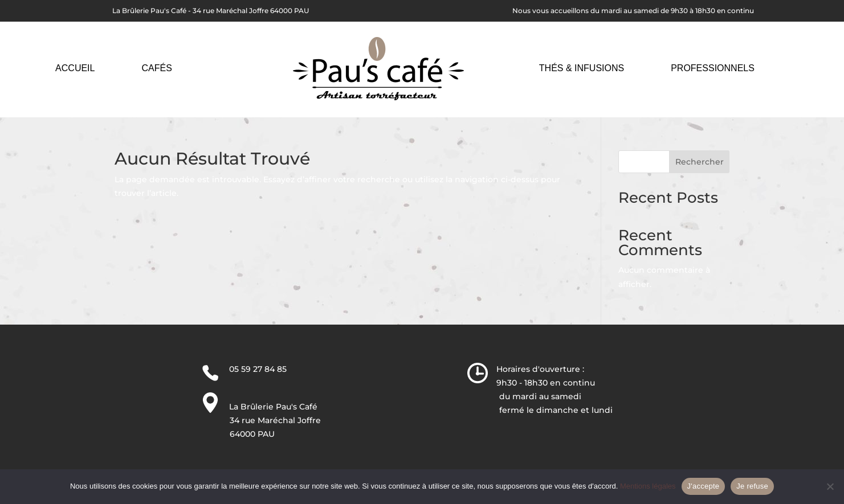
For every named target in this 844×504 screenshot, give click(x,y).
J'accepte (704, 486)
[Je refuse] (830, 486)
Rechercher (700, 162)
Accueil (75, 68)
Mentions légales (648, 486)
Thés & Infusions (582, 68)
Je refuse (752, 486)
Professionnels (713, 68)
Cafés (156, 68)
